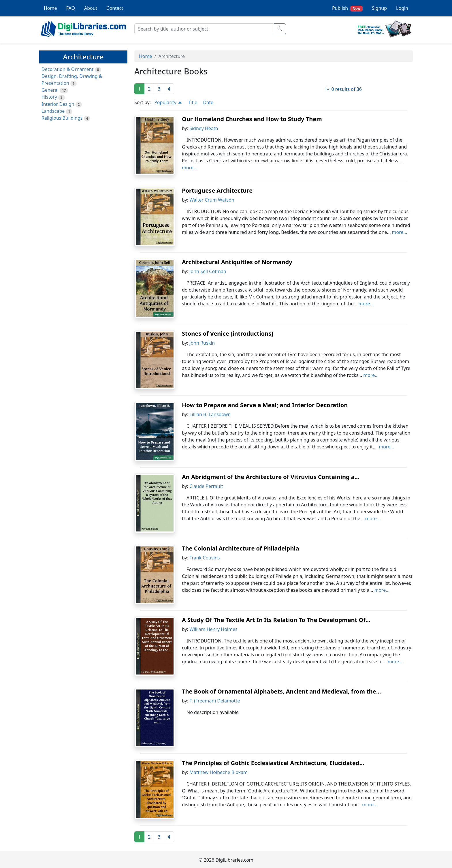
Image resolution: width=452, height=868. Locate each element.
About (91, 8)
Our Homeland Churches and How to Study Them (252, 119)
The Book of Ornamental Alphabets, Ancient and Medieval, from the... (281, 691)
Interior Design (58, 104)
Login (402, 8)
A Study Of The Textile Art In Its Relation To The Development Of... (276, 620)
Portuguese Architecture (217, 190)
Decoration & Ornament (67, 69)
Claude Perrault (206, 486)
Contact (115, 8)
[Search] (204, 29)
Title (193, 102)
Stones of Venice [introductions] (228, 334)
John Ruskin (202, 343)
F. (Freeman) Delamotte (215, 701)
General (50, 90)
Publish (347, 8)
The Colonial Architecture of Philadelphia (241, 548)
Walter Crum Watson (212, 200)
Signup (379, 8)
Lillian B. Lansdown (210, 414)
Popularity (168, 102)
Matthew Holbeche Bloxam (219, 772)
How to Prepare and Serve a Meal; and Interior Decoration (265, 405)
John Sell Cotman (208, 271)
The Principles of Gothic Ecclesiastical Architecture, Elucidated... (273, 763)
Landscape (53, 111)
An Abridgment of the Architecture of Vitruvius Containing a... (271, 477)
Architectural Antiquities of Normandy (237, 262)
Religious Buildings (62, 118)
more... (190, 168)
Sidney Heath (204, 128)
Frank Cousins (205, 558)
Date (208, 102)
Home (50, 8)
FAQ (71, 8)
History (49, 97)
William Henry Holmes (213, 629)
